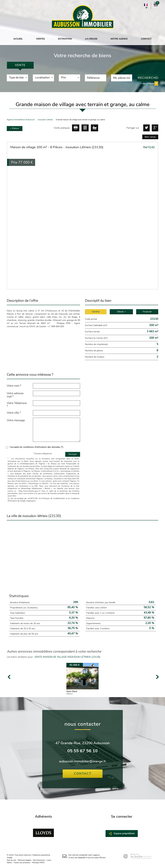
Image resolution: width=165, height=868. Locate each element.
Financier (147, 312)
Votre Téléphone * (17, 405)
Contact (146, 39)
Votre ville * (14, 413)
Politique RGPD (38, 863)
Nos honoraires (39, 860)
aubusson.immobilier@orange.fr (82, 761)
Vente (20, 65)
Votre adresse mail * (15, 395)
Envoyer (73, 454)
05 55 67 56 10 (82, 751)
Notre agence (119, 39)
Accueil (18, 39)
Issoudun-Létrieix (45, 120)
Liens (49, 860)
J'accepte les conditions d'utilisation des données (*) (36, 447)
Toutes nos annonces (22, 863)
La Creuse (91, 39)
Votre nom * (14, 386)
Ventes (40, 39)
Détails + (121, 312)
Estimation (65, 39)
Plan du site (11, 860)
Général (96, 312)
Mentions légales (25, 860)
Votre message (16, 420)
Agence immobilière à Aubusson (21, 120)
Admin (9, 863)
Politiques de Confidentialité (53, 498)
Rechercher (148, 78)
